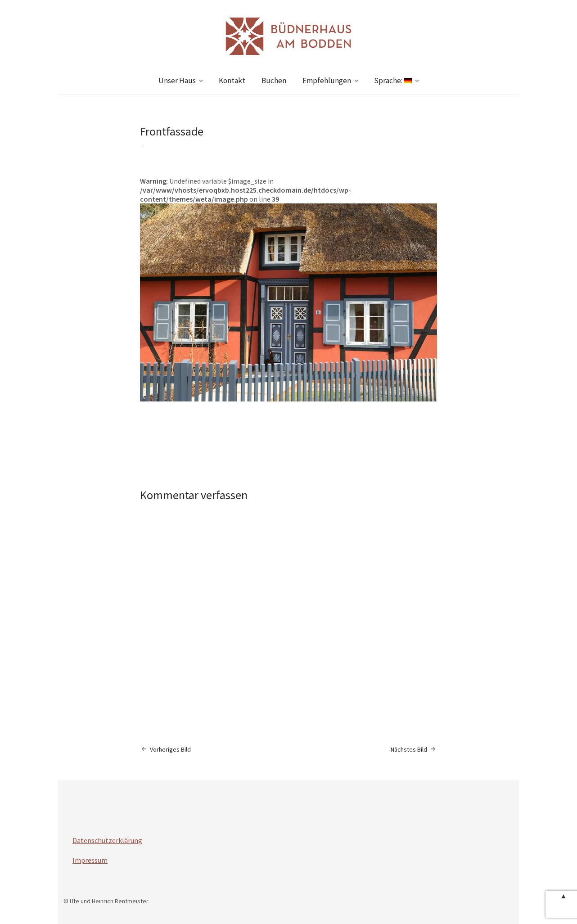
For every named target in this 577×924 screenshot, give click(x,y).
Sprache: (393, 81)
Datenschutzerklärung (107, 840)
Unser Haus (177, 81)
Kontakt (232, 81)
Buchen (274, 81)
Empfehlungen (327, 81)
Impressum (90, 860)
